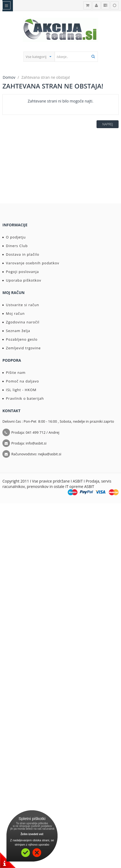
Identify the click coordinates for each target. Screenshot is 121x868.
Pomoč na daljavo (21, 381)
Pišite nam (14, 373)
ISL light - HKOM (19, 390)
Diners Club (15, 246)
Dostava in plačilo (21, 254)
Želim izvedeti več (32, 834)
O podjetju (14, 237)
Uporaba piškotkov (22, 280)
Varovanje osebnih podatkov (31, 263)
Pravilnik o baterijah (23, 398)
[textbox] (76, 57)
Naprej (108, 124)
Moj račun (14, 313)
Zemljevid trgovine (22, 348)
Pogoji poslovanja (21, 272)
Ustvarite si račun (21, 305)
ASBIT (89, 486)
